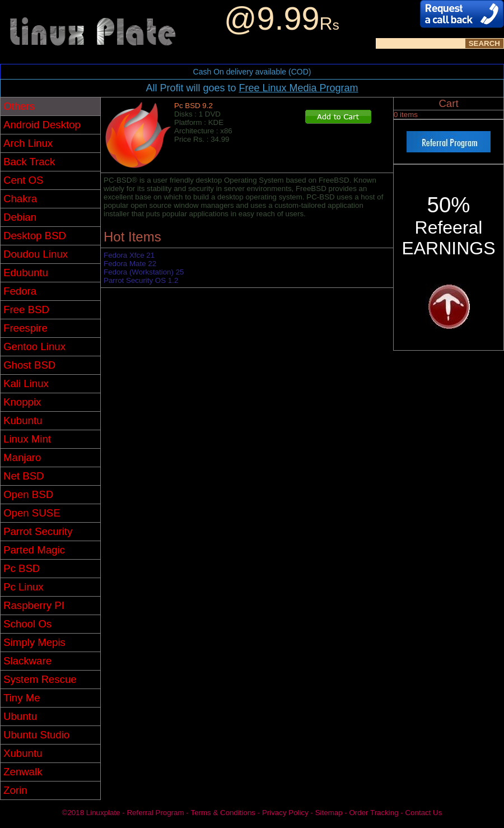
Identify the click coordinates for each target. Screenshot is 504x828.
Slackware (27, 661)
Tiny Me (22, 698)
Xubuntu (23, 753)
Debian (20, 217)
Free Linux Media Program (298, 88)
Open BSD (28, 494)
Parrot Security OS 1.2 (141, 280)
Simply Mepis (34, 642)
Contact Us (423, 813)
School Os (27, 624)
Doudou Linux (36, 254)
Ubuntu (20, 716)
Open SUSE (32, 513)
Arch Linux (28, 143)
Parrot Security (38, 531)
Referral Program (155, 813)
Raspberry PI (34, 605)
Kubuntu (23, 420)
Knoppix (22, 402)
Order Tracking (374, 813)
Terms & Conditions (223, 813)
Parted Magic (34, 550)
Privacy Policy (285, 813)
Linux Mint (27, 439)
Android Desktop (42, 125)
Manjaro (22, 457)
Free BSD (26, 310)
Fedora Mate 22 (130, 264)
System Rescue (40, 679)
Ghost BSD (29, 365)
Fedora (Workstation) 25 (144, 272)
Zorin (15, 790)
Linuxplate (103, 813)
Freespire (25, 328)
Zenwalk (23, 772)
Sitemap (329, 813)
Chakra (20, 199)
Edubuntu (26, 273)
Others (19, 106)
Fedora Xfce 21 (129, 255)
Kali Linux (26, 383)
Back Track (29, 162)
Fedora (20, 291)
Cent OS (24, 180)
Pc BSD (22, 568)
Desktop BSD (35, 236)
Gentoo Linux (34, 346)
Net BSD (24, 476)
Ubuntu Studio (36, 735)
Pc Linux (24, 587)
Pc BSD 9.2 (193, 106)
